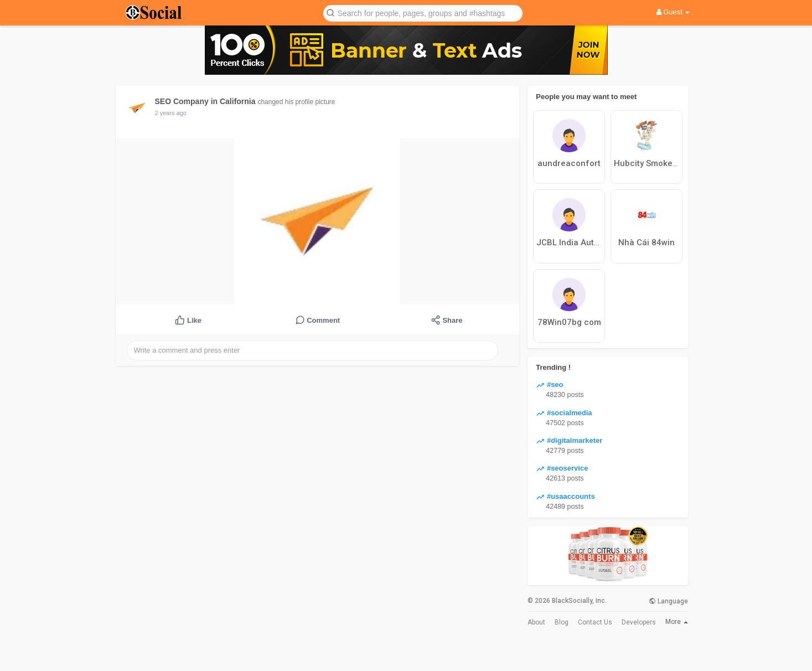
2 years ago (171, 113)
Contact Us (595, 622)
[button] (423, 12)
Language (668, 601)
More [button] (677, 622)
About (536, 622)
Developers (639, 622)
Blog (562, 622)
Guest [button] (673, 12)
